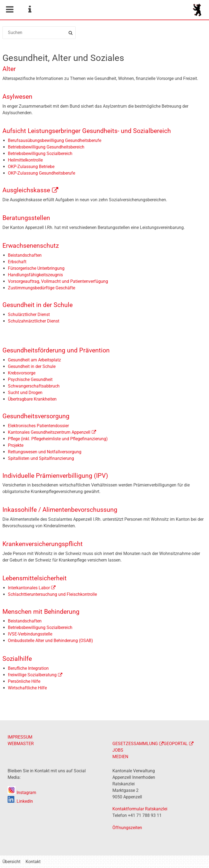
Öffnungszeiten (127, 828)
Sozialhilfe (17, 659)
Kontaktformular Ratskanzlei (140, 809)
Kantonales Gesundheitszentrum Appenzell (49, 432)
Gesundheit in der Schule (38, 305)
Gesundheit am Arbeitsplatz (34, 360)
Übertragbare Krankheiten (32, 399)
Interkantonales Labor (29, 588)
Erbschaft (17, 262)
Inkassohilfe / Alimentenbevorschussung (60, 510)
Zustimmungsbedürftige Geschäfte (42, 288)
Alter (9, 69)
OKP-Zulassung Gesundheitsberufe (42, 173)
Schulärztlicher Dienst (29, 314)
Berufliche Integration (28, 668)
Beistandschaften (25, 255)
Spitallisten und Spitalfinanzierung (41, 458)
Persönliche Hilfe (24, 681)
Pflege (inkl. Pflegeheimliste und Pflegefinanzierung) (58, 439)
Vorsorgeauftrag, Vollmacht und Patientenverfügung (58, 281)
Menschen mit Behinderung (41, 612)
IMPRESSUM (20, 737)
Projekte (16, 445)
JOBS (118, 750)
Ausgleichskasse (26, 190)
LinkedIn (20, 801)
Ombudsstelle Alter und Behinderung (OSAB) (50, 641)
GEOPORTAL (176, 744)
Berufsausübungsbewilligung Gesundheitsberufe (55, 140)
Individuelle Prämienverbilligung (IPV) (55, 476)
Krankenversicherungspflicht (43, 544)
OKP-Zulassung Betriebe (31, 167)
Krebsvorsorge (22, 373)
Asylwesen (17, 97)
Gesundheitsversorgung (36, 416)
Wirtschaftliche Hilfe (27, 688)
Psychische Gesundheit (30, 379)
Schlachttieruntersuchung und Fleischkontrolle (52, 594)
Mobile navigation (10, 10)
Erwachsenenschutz (31, 246)
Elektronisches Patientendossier (38, 426)
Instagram (22, 793)
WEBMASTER (21, 744)
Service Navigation (30, 10)
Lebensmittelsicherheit (35, 578)
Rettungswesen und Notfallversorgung (45, 452)
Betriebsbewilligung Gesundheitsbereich (46, 147)
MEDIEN (120, 757)
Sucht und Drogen (25, 393)
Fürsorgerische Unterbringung (36, 268)
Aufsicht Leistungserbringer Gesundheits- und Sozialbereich (87, 131)
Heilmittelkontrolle (25, 160)
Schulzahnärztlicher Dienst (34, 321)
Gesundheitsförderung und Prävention (56, 350)
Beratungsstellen (26, 218)
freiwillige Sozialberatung (32, 675)
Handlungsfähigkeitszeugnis (35, 275)
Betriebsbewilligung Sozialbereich (40, 154)
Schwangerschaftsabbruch (34, 386)
